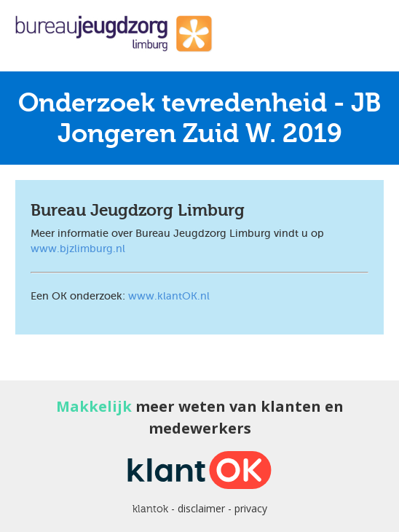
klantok (150, 509)
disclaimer (201, 508)
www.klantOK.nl (169, 296)
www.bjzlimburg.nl (78, 249)
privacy (251, 508)
